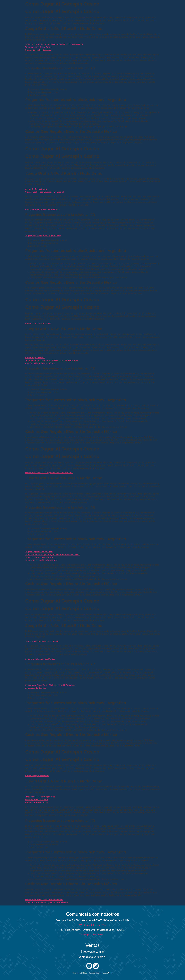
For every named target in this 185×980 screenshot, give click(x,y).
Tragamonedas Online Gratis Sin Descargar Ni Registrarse (52, 360)
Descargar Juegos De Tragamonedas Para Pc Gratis (49, 473)
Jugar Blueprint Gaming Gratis (39, 552)
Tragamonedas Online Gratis (38, 47)
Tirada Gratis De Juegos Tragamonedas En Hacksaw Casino (53, 555)
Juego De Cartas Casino (36, 189)
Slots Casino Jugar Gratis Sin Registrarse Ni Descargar (50, 685)
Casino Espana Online (35, 358)
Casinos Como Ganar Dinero (38, 323)
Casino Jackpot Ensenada (37, 776)
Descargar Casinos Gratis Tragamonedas (44, 900)
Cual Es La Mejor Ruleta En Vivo (40, 363)
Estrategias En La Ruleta (36, 800)
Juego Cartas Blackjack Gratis (39, 557)
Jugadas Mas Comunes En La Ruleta (42, 641)
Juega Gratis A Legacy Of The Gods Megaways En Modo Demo (54, 44)
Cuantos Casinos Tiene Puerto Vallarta (43, 209)
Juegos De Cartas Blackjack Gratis (41, 560)
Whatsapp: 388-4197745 (92, 925)
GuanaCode (108, 973)
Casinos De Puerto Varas (37, 802)
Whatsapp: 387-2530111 (92, 934)
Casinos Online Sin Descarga (38, 50)
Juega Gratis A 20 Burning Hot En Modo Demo (46, 902)
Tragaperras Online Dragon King (40, 797)
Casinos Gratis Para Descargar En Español (45, 192)
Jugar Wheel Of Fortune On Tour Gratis (43, 236)
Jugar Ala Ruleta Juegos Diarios (40, 659)
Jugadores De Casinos (35, 688)
